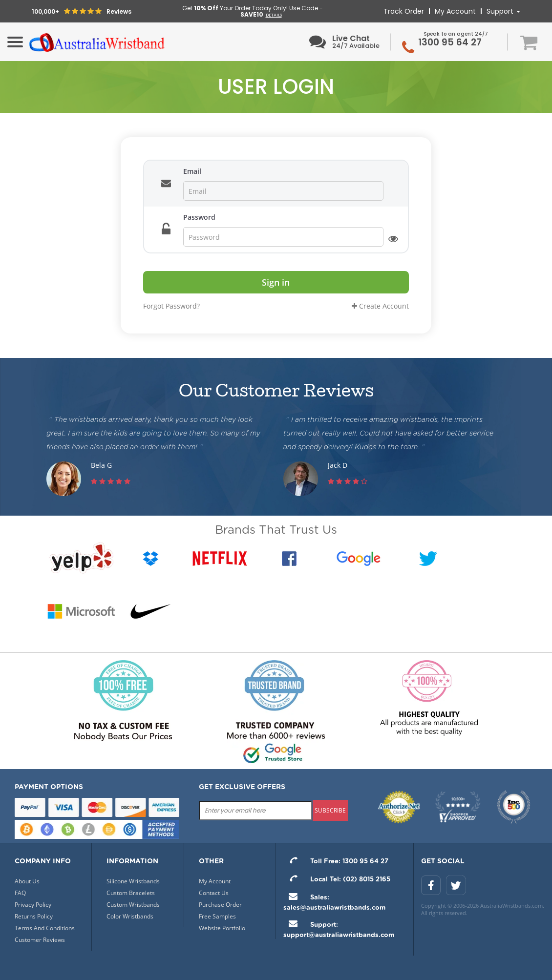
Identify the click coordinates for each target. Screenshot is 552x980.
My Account (455, 11)
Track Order (404, 11)
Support (503, 11)
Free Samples (217, 916)
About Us (27, 881)
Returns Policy (34, 916)
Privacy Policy (33, 905)
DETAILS (274, 15)
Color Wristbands (130, 916)
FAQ (20, 893)
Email (192, 171)
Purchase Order (220, 905)
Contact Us (214, 893)
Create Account (380, 306)
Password (199, 217)
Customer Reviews (40, 940)
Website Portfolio (222, 928)
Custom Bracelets (131, 893)
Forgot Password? (171, 306)
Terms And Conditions (45, 928)
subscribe (330, 810)
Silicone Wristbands (133, 881)
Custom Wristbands (133, 905)
